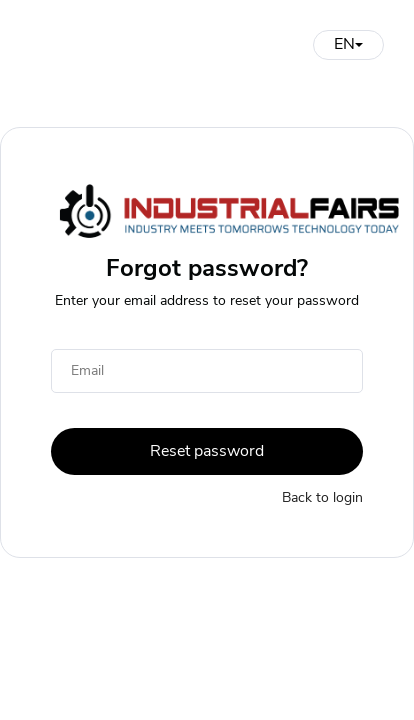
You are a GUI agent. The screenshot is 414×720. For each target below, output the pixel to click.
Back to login (322, 497)
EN (348, 44)
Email (87, 370)
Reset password (207, 451)
